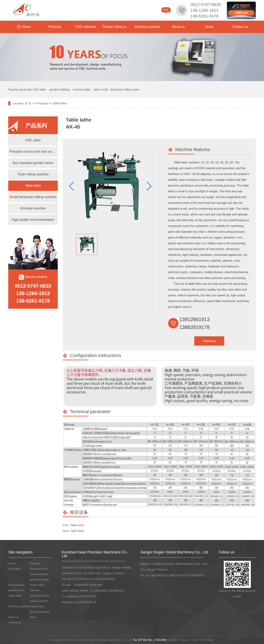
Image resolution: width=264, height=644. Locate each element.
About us (178, 27)
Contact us (240, 27)
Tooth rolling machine (33, 174)
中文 (166, 10)
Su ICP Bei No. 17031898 (150, 640)
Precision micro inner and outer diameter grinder (34, 152)
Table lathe (60, 103)
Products (55, 27)
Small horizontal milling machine (33, 197)
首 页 (28, 103)
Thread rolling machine (117, 27)
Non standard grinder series (33, 163)
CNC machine (86, 27)
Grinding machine (147, 27)
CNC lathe (33, 140)
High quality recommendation (33, 220)
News (209, 27)
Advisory (209, 341)
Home (24, 27)
